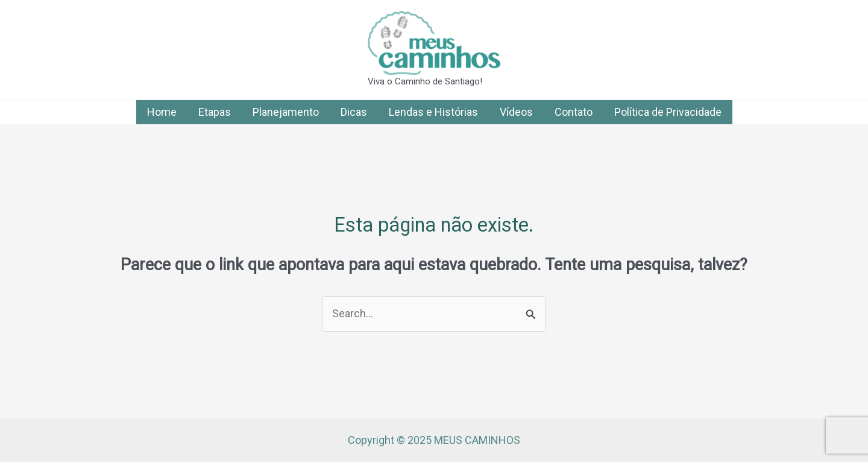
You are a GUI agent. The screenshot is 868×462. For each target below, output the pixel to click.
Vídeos (516, 112)
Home (162, 112)
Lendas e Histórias (433, 112)
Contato (574, 112)
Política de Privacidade (668, 112)
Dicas (354, 112)
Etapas (215, 112)
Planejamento (286, 112)
